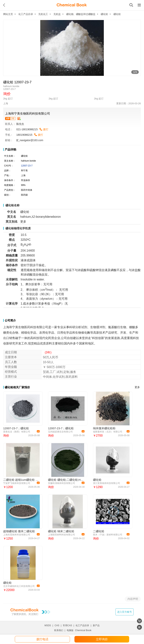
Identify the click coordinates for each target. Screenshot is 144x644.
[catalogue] (139, 627)
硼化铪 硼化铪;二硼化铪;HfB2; (66, 480)
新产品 (96, 625)
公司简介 (10, 320)
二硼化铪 (99, 531)
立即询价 (102, 639)
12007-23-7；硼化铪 (16, 428)
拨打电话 (42, 639)
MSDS (48, 625)
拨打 (46, 129)
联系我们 (59, 630)
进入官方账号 (124, 612)
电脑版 (70, 630)
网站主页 (8, 14)
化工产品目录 (26, 14)
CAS (57, 625)
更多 (137, 387)
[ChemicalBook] (72, 5)
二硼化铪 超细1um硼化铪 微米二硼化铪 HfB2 (21, 480)
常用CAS (67, 625)
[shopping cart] (139, 621)
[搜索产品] (131, 5)
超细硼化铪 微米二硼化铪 (19, 531)
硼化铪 (104, 14)
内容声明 (133, 599)
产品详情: (11, 149)
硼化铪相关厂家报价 (17, 387)
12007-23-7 (27, 166)
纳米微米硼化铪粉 (104, 428)
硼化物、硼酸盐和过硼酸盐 (81, 14)
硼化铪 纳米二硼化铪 (61, 531)
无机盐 (57, 14)
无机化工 (43, 14)
